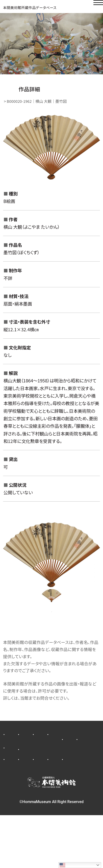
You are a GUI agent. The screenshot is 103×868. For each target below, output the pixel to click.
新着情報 (52, 751)
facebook (66, 804)
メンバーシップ (55, 777)
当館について (17, 777)
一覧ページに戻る (51, 628)
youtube (14, 812)
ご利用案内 (16, 768)
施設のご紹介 (51, 768)
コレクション (60, 760)
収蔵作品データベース (25, 804)
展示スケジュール (21, 760)
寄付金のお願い (19, 787)
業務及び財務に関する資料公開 (32, 795)
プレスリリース (18, 751)
